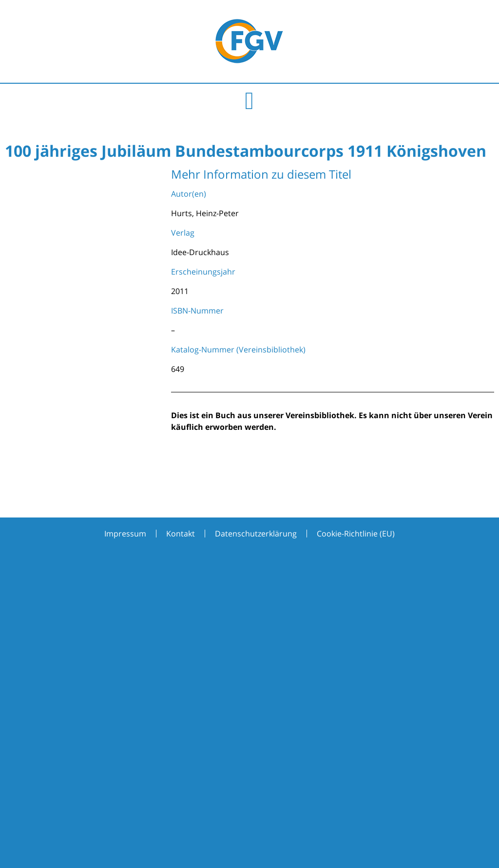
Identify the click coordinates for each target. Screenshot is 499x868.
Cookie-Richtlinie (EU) (356, 534)
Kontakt (181, 534)
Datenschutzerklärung (256, 534)
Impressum (125, 534)
